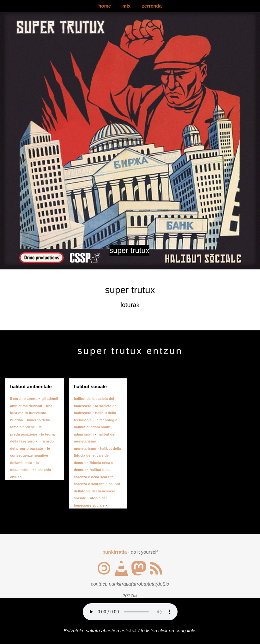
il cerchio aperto (24, 399)
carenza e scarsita (89, 484)
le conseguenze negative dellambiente (30, 456)
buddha (17, 420)
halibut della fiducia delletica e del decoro (97, 456)
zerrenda (152, 6)
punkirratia (115, 552)
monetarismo (85, 448)
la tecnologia (107, 420)
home (105, 6)
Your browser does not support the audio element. (130, 612)
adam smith (84, 434)
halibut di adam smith (92, 427)
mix (126, 6)
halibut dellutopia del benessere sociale (97, 491)
